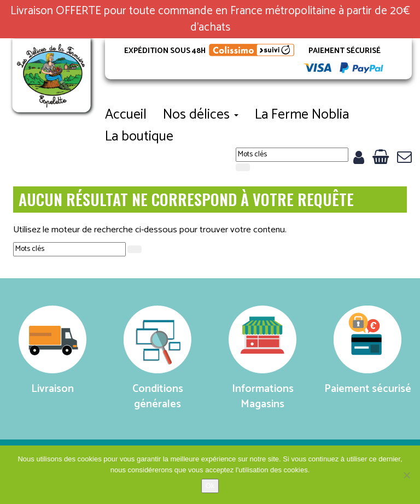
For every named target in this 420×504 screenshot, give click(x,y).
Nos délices (201, 115)
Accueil (126, 115)
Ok (210, 486)
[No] (406, 475)
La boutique (139, 137)
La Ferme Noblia (302, 115)
